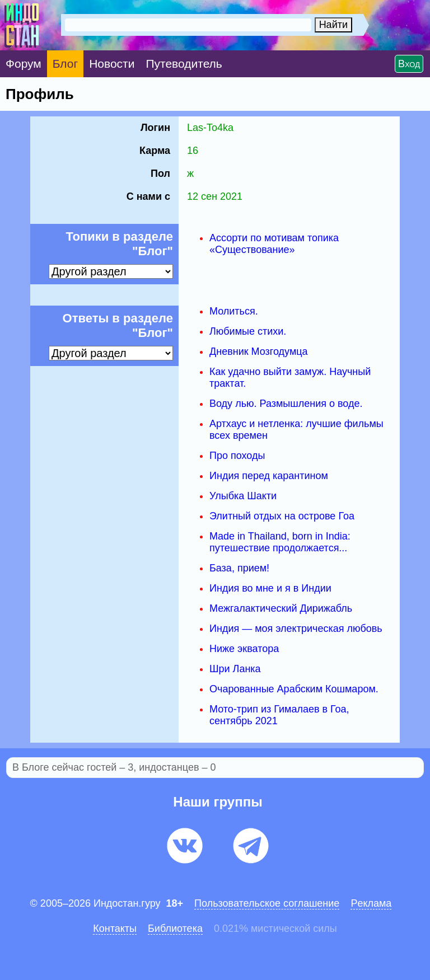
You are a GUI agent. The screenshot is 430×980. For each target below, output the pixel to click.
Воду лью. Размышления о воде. (286, 404)
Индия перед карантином (269, 476)
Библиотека (175, 929)
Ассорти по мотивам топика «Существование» (274, 244)
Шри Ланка (235, 669)
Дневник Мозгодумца (259, 351)
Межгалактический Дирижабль (281, 608)
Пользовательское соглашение (267, 903)
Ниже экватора (244, 649)
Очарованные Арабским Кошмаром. (294, 689)
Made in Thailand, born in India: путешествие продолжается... (280, 542)
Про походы (237, 456)
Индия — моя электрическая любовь (296, 629)
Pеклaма (371, 903)
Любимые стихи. (248, 331)
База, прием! (239, 568)
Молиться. (234, 311)
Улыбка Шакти (243, 496)
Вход (409, 64)
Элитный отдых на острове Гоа (282, 516)
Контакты (115, 929)
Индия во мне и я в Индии (270, 588)
